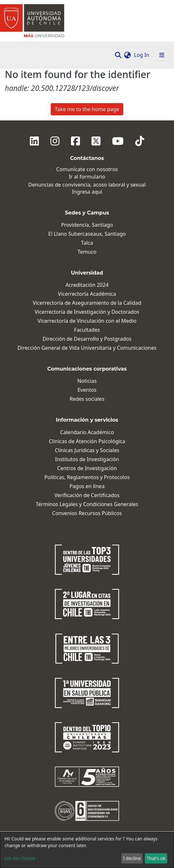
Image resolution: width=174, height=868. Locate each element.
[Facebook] (75, 141)
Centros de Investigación (87, 468)
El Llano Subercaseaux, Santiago (87, 234)
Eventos (87, 390)
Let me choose (20, 858)
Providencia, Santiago (87, 225)
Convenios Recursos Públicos (87, 513)
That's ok (156, 858)
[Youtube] (118, 141)
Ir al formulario (87, 177)
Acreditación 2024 (87, 285)
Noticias (87, 381)
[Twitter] (96, 141)
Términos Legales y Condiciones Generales (87, 504)
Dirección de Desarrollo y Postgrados (87, 339)
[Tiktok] (140, 141)
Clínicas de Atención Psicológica (87, 441)
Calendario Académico (87, 432)
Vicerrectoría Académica (87, 294)
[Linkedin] (34, 141)
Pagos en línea (87, 486)
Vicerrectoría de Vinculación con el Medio (87, 321)
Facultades (87, 330)
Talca (87, 243)
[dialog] (87, 850)
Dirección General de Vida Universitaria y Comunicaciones (87, 348)
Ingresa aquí (87, 192)
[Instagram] (55, 141)
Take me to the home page (87, 109)
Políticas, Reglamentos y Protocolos (87, 477)
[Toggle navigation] (162, 55)
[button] (128, 55)
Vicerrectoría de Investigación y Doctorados (87, 312)
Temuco (87, 252)
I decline (132, 858)
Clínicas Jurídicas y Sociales (87, 450)
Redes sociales (87, 399)
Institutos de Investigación (87, 459)
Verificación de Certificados (87, 495)
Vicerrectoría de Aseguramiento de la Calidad (87, 303)
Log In (142, 55)
